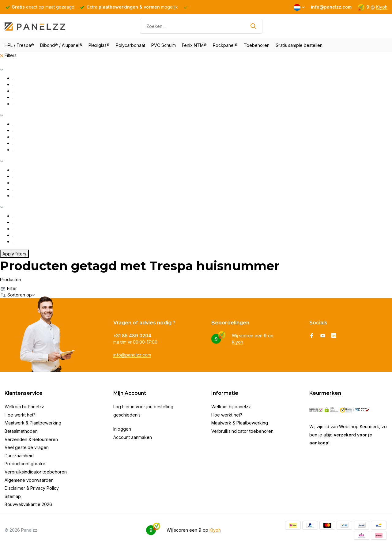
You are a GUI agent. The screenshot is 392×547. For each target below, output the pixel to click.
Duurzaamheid (19, 456)
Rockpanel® (225, 45)
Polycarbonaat (130, 45)
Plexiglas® (99, 45)
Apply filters (14, 254)
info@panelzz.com (132, 355)
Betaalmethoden (21, 431)
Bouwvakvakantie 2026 (28, 504)
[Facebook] (312, 336)
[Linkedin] (334, 336)
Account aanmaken (133, 437)
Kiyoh (382, 7)
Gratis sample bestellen (299, 45)
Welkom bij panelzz (231, 407)
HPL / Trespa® (19, 45)
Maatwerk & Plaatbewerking (33, 423)
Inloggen (122, 429)
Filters (8, 55)
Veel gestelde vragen (27, 447)
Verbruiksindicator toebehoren (36, 472)
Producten (11, 279)
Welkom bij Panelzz (24, 407)
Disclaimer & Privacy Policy (32, 488)
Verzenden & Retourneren (31, 439)
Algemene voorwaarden (29, 480)
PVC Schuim (164, 45)
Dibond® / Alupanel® (61, 45)
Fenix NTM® (194, 45)
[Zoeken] (201, 26)
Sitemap (13, 496)
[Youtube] (323, 336)
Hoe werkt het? (20, 415)
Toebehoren (257, 45)
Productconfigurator (25, 464)
